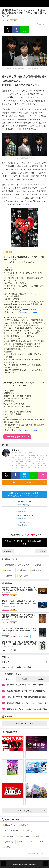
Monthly (41, 679)
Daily (8, 679)
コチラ (27, 205)
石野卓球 (28, 831)
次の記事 (41, 551)
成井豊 (37, 565)
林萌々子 (23, 825)
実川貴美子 (36, 570)
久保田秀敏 (22, 576)
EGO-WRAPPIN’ (11, 831)
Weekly (25, 679)
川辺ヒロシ (9, 847)
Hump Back (9, 825)
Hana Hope (24, 836)
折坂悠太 (8, 842)
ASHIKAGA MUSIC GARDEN (30, 842)
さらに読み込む (32, 811)
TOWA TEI (9, 836)
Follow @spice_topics (25, 505)
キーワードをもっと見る (37, 854)
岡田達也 (8, 570)
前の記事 (8, 551)
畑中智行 (21, 570)
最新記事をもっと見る (30, 723)
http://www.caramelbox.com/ (27, 312)
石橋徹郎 (8, 576)
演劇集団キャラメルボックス (16, 565)
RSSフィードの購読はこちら (29, 483)
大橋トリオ (39, 836)
